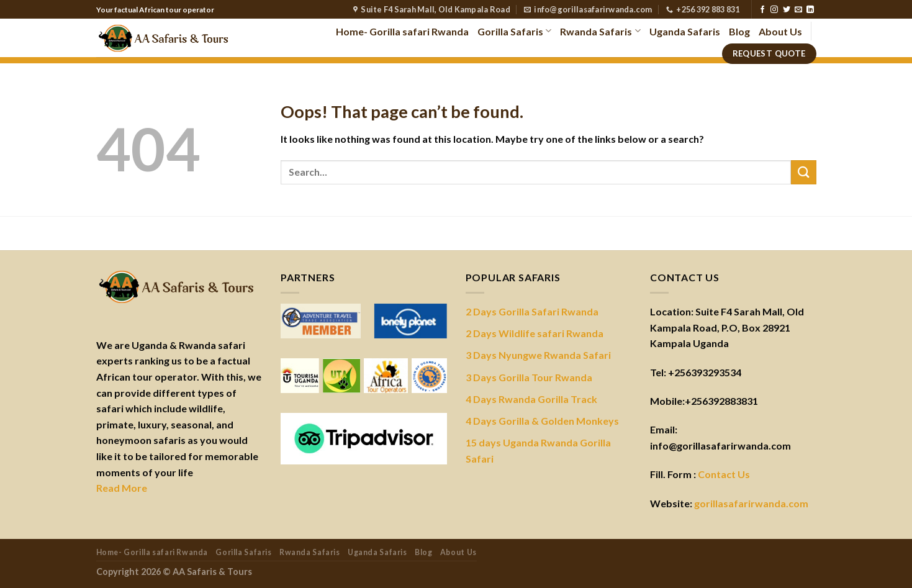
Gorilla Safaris (514, 31)
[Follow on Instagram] (774, 10)
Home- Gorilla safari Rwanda (402, 31)
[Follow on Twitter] (787, 10)
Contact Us (724, 474)
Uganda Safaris (685, 31)
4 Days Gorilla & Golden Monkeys (542, 421)
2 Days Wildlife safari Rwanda (535, 333)
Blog (739, 31)
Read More (122, 488)
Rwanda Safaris (600, 31)
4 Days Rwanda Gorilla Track (531, 399)
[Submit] (803, 172)
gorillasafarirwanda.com (751, 503)
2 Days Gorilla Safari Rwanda (532, 311)
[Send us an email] (798, 10)
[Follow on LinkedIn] (810, 10)
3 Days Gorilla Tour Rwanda (529, 377)
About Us (780, 31)
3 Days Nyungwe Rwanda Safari (538, 355)
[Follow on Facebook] (762, 10)
